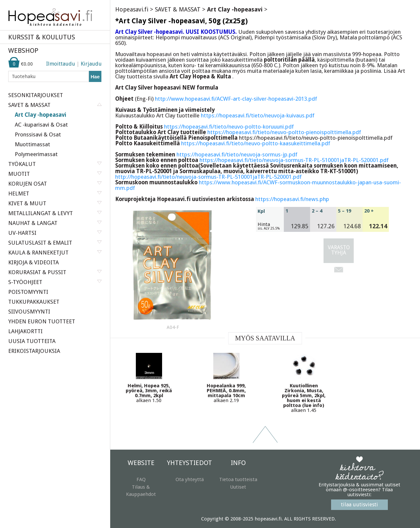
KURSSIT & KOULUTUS (42, 37)
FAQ (141, 479)
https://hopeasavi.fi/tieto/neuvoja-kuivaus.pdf (258, 115)
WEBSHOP (23, 51)
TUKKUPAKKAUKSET (34, 302)
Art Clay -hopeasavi (41, 115)
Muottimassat (32, 144)
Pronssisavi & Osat (38, 134)
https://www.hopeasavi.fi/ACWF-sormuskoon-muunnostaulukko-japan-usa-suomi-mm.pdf (258, 185)
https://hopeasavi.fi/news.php (292, 199)
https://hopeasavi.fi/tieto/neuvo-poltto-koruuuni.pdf (229, 127)
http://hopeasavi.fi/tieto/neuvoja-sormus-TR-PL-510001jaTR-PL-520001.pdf (208, 177)
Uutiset (238, 487)
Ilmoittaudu (61, 64)
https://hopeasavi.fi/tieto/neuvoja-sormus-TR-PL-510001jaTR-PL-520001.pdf (294, 160)
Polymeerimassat (36, 154)
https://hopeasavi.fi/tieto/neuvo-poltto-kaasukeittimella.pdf (256, 143)
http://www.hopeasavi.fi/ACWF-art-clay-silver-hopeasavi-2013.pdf (236, 99)
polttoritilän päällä (289, 60)
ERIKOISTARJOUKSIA (34, 351)
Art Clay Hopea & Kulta (201, 76)
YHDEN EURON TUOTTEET (42, 321)
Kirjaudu (91, 64)
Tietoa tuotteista (238, 479)
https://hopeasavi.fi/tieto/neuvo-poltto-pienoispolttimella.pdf (284, 132)
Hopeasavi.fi (132, 9)
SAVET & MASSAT (178, 9)
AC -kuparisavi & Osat (41, 125)
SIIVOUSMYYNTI (29, 312)
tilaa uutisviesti (359, 505)
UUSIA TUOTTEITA (32, 341)
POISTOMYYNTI (28, 292)
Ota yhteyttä (190, 479)
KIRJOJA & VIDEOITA (33, 262)
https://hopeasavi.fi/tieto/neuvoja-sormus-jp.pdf (237, 154)
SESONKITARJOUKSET (36, 95)
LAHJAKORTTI (25, 331)
